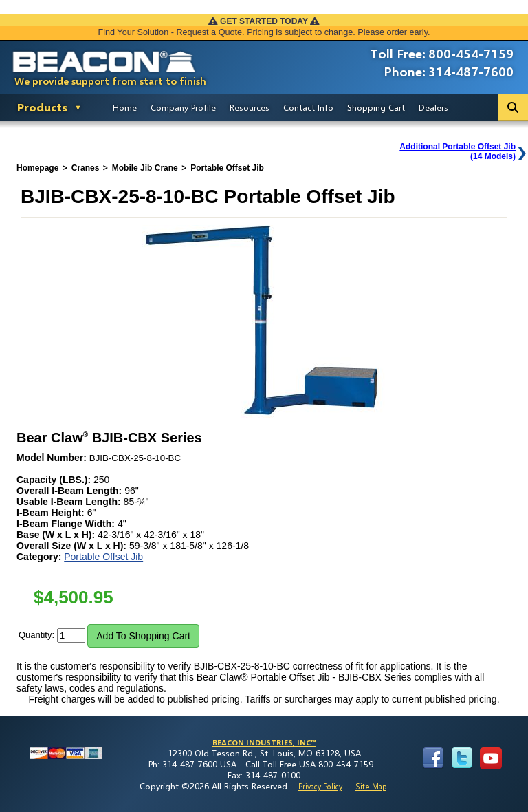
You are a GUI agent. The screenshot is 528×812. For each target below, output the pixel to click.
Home (125, 107)
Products (42, 107)
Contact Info (308, 107)
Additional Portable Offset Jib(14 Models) (458, 151)
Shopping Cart (376, 107)
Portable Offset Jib (103, 557)
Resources (250, 107)
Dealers (433, 107)
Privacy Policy (320, 786)
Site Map (371, 786)
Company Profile (183, 107)
